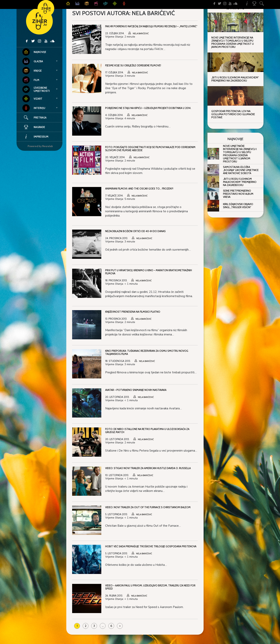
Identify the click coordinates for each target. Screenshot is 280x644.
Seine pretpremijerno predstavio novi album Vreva (238, 194)
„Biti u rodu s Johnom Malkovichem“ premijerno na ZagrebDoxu (235, 79)
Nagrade (34, 127)
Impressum (35, 137)
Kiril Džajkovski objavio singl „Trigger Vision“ (238, 206)
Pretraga (40, 118)
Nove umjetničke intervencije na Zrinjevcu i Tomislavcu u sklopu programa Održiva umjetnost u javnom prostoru (233, 42)
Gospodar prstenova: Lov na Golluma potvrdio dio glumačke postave (233, 114)
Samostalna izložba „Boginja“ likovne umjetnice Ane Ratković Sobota (241, 170)
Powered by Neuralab (40, 146)
